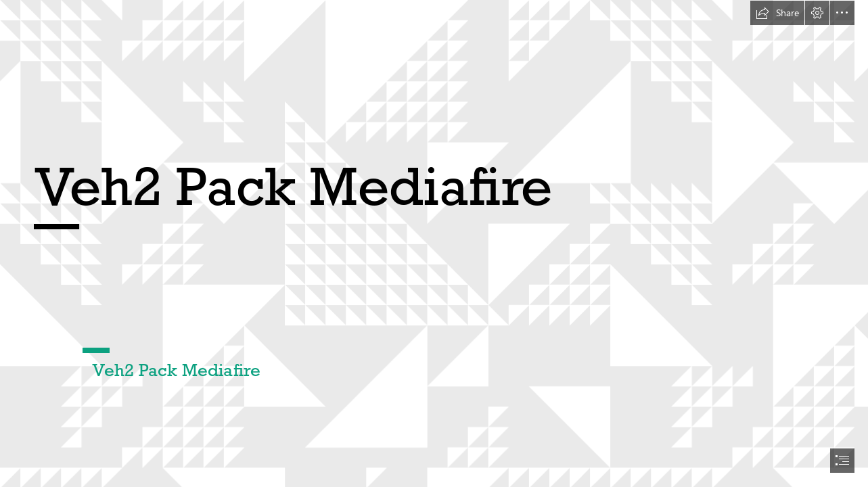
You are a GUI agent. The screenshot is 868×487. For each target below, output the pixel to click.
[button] (777, 13)
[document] (434, 243)
